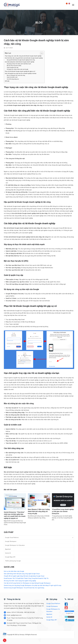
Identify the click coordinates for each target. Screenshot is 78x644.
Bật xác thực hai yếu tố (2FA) (14, 66)
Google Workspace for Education (15, 545)
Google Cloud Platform (12, 538)
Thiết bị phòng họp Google (13, 561)
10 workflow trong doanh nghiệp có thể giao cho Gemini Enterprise (63, 511)
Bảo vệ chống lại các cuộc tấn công (16, 75)
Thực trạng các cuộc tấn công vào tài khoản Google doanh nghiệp (23, 56)
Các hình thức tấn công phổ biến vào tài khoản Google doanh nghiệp (24, 58)
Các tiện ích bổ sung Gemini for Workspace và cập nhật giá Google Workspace (27, 583)
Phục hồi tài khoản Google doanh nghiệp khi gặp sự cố (20, 71)
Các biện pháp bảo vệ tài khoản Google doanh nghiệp (20, 62)
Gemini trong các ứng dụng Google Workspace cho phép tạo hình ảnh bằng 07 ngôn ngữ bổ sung (33, 586)
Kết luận (7, 81)
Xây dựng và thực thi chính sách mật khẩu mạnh (19, 64)
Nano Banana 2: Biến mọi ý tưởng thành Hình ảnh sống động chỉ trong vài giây (39, 511)
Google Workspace (11, 541)
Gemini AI (8, 553)
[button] (73, 5)
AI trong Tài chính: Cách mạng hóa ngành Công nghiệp (20, 581)
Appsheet (8, 549)
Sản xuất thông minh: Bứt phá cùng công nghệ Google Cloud (22, 574)
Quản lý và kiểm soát (12, 77)
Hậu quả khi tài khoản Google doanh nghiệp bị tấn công (21, 60)
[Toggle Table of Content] (41, 53)
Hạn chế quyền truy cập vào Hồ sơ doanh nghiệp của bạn (21, 73)
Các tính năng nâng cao (13, 79)
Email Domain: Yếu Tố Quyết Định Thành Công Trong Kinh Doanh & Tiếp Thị (26, 578)
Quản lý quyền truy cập (13, 68)
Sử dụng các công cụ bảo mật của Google (18, 69)
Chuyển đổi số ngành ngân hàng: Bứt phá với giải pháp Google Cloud (24, 576)
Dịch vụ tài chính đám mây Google (14, 571)
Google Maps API (10, 557)
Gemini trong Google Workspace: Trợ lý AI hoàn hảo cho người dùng (24, 588)
